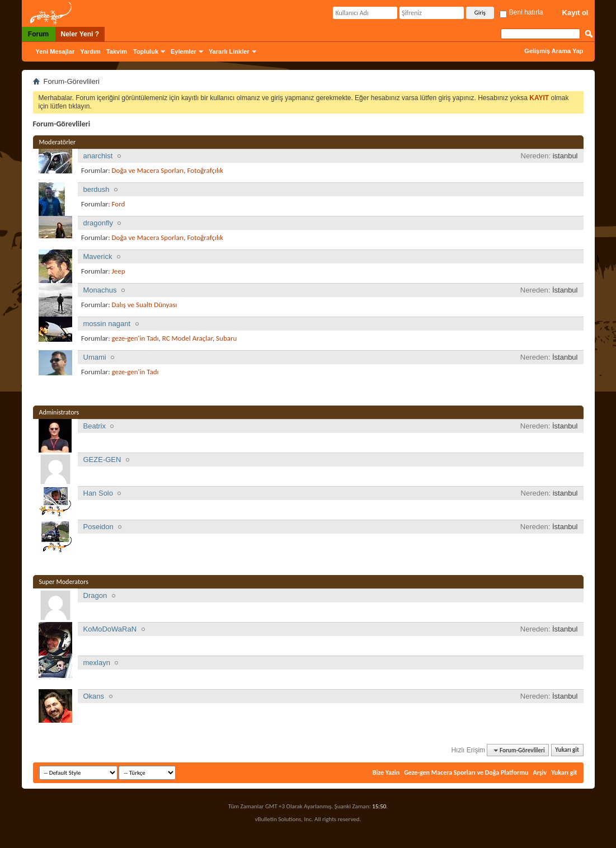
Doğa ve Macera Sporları (148, 170)
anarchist (98, 156)
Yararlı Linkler (229, 51)
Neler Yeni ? (80, 34)
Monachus (100, 290)
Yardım (90, 51)
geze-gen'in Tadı (135, 338)
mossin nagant (107, 324)
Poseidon (98, 527)
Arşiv (540, 772)
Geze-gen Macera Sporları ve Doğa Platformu (466, 772)
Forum (38, 34)
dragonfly (98, 223)
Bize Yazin (386, 772)
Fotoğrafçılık (205, 170)
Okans (94, 696)
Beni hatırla (521, 12)
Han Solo (98, 493)
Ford (119, 204)
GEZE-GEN (102, 460)
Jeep (119, 271)
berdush (97, 189)
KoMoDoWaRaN (110, 629)
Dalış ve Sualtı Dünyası (145, 305)
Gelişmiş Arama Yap (554, 51)
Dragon (95, 595)
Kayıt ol (575, 13)
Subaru (226, 338)
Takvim (117, 51)
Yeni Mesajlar (55, 51)
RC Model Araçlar (187, 338)
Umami (95, 357)
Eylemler (184, 51)
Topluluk (146, 51)
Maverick (98, 256)
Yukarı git (567, 750)
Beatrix (95, 426)
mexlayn (97, 663)
